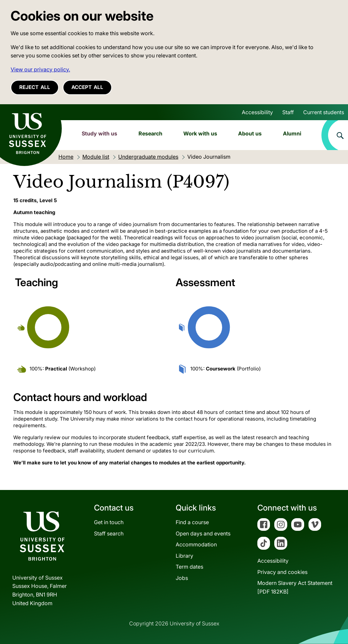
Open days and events (203, 533)
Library (184, 556)
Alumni (292, 133)
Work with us (200, 133)
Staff (288, 112)
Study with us (99, 133)
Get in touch (109, 522)
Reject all (35, 87)
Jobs (182, 578)
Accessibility (257, 112)
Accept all (87, 87)
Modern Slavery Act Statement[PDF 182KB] (295, 587)
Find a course (192, 522)
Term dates (189, 567)
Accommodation (196, 544)
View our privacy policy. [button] (40, 69)
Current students (324, 112)
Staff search (109, 533)
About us (250, 133)
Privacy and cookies (282, 572)
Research (150, 133)
